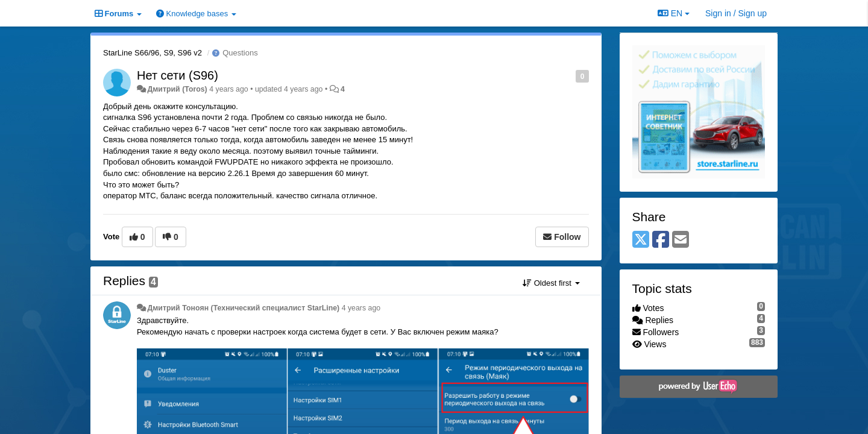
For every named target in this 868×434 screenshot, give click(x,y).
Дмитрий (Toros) (177, 89)
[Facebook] (661, 240)
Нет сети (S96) (178, 75)
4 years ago (361, 308)
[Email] (681, 240)
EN (674, 13)
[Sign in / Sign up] (736, 13)
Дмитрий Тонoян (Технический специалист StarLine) (243, 308)
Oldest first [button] (551, 283)
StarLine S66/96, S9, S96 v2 (153, 53)
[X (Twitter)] (641, 240)
